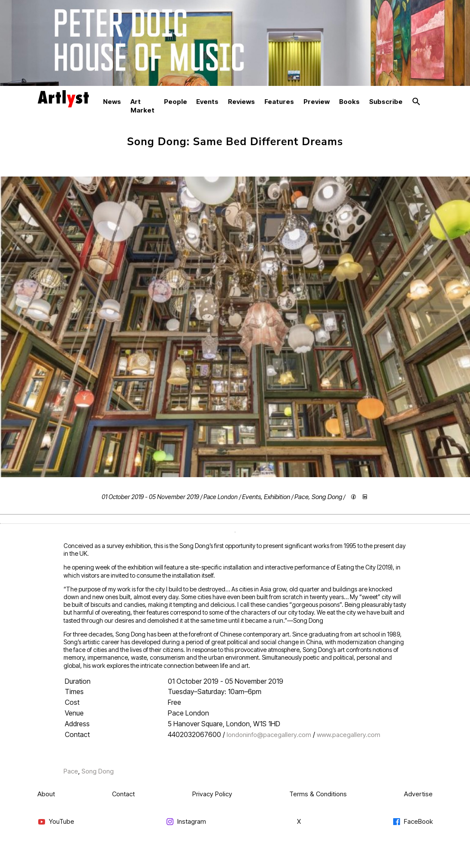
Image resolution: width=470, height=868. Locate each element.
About (46, 794)
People (176, 102)
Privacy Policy (212, 794)
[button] (416, 102)
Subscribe (386, 102)
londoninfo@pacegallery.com (269, 735)
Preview (317, 102)
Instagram (186, 822)
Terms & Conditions (318, 794)
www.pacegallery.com (349, 735)
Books (349, 102)
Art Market (143, 106)
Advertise (418, 794)
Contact (123, 794)
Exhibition (277, 497)
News (112, 102)
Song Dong (327, 497)
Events (207, 102)
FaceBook (412, 822)
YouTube (56, 822)
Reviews (241, 102)
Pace (302, 497)
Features (279, 102)
